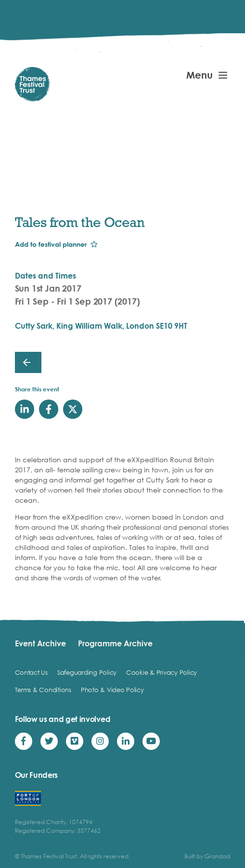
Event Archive (40, 643)
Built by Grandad (207, 856)
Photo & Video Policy (112, 690)
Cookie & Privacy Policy (161, 672)
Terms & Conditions (43, 690)
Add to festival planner (51, 244)
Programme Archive (115, 643)
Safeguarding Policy (87, 672)
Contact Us (31, 672)
